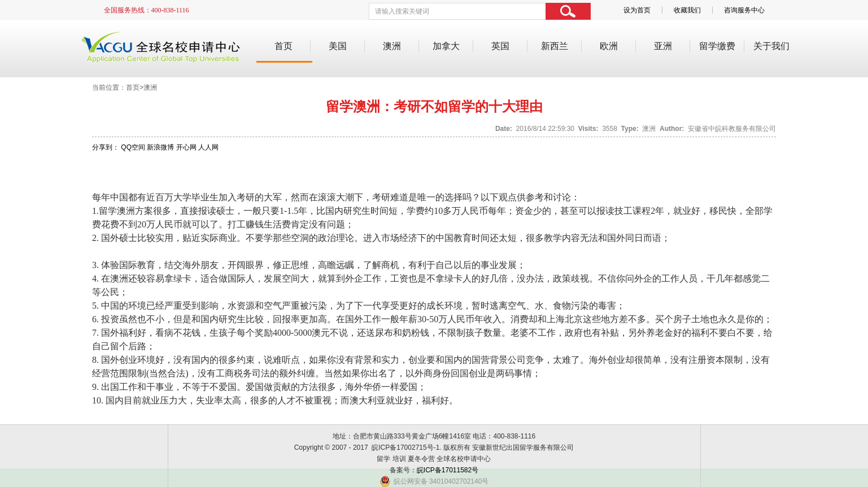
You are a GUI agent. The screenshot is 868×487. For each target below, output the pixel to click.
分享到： (106, 147)
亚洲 (663, 46)
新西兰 (555, 46)
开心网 (186, 147)
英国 (500, 46)
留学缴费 (717, 46)
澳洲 (392, 46)
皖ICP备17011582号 (448, 470)
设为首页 (637, 10)
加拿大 (446, 46)
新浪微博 (160, 147)
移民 (718, 211)
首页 (283, 46)
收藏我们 (687, 10)
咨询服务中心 (744, 10)
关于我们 (771, 46)
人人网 (208, 147)
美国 (338, 46)
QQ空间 (133, 147)
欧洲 (609, 46)
